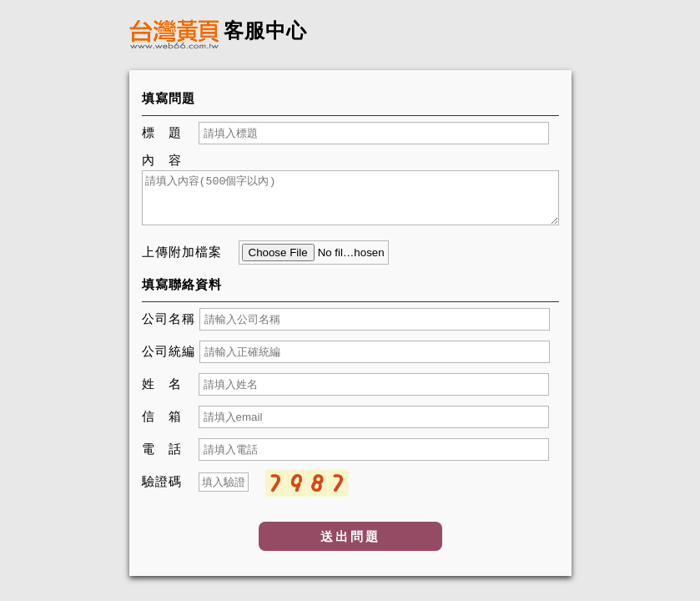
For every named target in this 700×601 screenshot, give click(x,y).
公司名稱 (169, 319)
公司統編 (169, 351)
